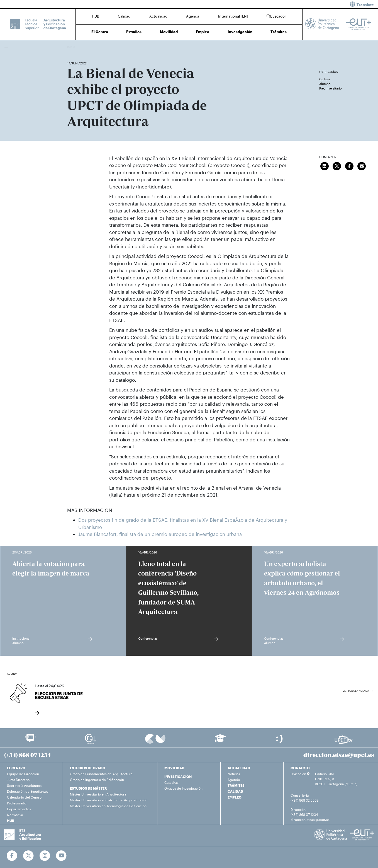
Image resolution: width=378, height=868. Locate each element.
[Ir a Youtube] (61, 856)
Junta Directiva (18, 780)
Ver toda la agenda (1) (358, 691)
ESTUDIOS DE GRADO (88, 768)
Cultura (325, 79)
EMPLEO (235, 797)
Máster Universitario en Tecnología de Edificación (108, 806)
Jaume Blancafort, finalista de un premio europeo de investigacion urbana (160, 534)
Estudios (134, 32)
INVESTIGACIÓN (178, 777)
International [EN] (233, 16)
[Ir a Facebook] (12, 856)
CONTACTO (300, 768)
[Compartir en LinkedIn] (325, 166)
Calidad (124, 16)
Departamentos (19, 809)
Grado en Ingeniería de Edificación (97, 780)
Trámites (279, 32)
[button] (286, 4)
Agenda (193, 16)
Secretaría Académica (24, 785)
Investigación (240, 32)
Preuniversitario (331, 88)
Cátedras (171, 782)
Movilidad (169, 32)
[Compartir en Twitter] (337, 166)
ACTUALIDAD (239, 768)
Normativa (15, 815)
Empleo (203, 32)
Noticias (234, 774)
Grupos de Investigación (183, 788)
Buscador (276, 16)
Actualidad (158, 16)
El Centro (100, 32)
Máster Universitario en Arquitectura (98, 794)
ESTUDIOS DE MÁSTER (88, 788)
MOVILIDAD (174, 768)
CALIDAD (235, 791)
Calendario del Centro (24, 797)
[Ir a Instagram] (45, 856)
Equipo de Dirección (23, 774)
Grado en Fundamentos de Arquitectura (101, 774)
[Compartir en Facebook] (349, 166)
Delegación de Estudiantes (28, 791)
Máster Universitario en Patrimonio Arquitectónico (109, 800)
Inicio (72, 47)
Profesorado (17, 803)
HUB (96, 16)
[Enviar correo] (362, 166)
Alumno (325, 84)
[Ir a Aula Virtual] (220, 741)
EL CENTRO (16, 768)
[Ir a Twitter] (29, 856)
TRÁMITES (236, 785)
